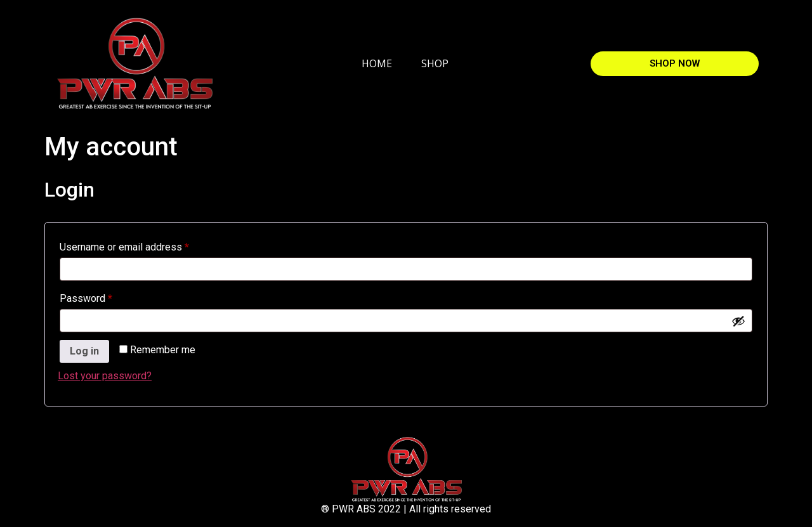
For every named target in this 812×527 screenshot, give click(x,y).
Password (106, 296)
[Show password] (738, 321)
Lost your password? (105, 376)
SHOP (435, 63)
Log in (84, 351)
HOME (377, 63)
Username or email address (144, 245)
